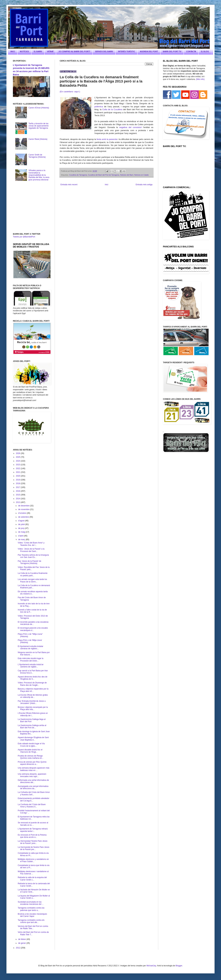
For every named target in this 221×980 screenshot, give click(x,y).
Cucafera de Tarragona (78, 175)
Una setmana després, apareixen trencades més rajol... (32, 775)
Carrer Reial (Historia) (38, 139)
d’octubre (23, 513)
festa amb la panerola (107, 139)
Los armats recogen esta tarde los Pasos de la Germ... (32, 580)
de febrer (22, 939)
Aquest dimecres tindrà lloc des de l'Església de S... (33, 678)
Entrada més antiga (144, 185)
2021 (18, 472)
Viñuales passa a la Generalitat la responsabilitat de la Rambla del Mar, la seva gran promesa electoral (39, 175)
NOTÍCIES (24, 52)
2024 (18, 461)
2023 (18, 465)
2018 (18, 483)
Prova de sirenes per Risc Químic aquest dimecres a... (32, 763)
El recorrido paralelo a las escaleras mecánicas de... (33, 623)
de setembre (24, 517)
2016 (18, 491)
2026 (18, 453)
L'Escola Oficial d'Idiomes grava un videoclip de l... (33, 714)
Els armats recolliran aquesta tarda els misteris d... (33, 593)
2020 (18, 476)
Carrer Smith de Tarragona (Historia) (37, 156)
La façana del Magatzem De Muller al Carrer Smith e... (34, 897)
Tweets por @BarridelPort (24, 237)
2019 (18, 480)
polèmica (99, 107)
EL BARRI (38, 52)
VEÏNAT (50, 52)
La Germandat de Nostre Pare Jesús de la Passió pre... (33, 848)
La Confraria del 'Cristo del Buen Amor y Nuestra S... (32, 806)
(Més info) (200, 79)
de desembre (24, 506)
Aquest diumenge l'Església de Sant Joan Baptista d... (33, 739)
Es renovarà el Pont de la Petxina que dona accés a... (32, 836)
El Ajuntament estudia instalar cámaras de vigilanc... (30, 647)
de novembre (24, 509)
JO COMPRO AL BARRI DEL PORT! (74, 52)
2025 (18, 457)
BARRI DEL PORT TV (172, 52)
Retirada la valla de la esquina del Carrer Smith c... (32, 879)
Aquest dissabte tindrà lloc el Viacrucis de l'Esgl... (30, 751)
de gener (22, 943)
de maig (22, 532)
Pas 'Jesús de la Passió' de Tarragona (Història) (29, 562)
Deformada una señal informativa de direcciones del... (33, 781)
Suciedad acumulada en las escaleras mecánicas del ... (31, 903)
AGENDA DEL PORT (149, 52)
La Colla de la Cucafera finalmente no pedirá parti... (33, 574)
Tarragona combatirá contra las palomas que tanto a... (31, 909)
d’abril (21, 536)
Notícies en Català (141, 175)
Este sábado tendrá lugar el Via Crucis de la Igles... (31, 745)
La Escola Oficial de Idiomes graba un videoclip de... (33, 696)
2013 (18, 502)
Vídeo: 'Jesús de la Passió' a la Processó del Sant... (31, 550)
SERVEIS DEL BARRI (104, 52)
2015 (18, 495)
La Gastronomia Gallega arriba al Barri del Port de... (32, 727)
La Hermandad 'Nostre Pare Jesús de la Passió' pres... (33, 842)
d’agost (22, 521)
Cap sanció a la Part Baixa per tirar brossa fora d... (33, 672)
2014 (18, 499)
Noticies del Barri (127, 175)
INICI (13, 52)
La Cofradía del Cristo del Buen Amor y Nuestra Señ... (34, 793)
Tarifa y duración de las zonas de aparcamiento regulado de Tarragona (39, 126)
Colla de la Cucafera (112, 109)
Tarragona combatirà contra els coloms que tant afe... (31, 921)
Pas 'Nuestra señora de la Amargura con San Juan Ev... (33, 556)
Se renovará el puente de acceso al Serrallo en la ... (33, 824)
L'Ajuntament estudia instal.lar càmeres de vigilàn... (31, 666)
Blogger (179, 966)
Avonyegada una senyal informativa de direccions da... (33, 787)
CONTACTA (191, 52)
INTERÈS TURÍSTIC (126, 52)
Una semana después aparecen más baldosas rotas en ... (34, 769)
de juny (22, 528)
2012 (18, 948)
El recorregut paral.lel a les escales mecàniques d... (33, 629)
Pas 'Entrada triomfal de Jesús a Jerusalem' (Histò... (32, 702)
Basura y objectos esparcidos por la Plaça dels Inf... (33, 690)
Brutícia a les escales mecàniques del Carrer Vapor (32, 915)
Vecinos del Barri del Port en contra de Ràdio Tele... (33, 927)
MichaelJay (151, 966)
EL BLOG (205, 52)
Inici (107, 185)
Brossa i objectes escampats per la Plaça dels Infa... (33, 708)
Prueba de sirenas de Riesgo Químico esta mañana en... (31, 757)
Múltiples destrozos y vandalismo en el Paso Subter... (33, 860)
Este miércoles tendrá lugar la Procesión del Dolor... (31, 660)
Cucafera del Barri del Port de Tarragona (104, 175)
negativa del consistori (131, 127)
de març (22, 540)
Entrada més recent (69, 185)
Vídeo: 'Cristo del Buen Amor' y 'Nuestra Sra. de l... (31, 544)
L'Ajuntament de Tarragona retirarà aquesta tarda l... (33, 830)
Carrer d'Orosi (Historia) (39, 108)
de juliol (22, 524)
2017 (18, 487)
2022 (18, 468)
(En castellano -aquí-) (70, 92)
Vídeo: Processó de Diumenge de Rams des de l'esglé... (32, 684)
